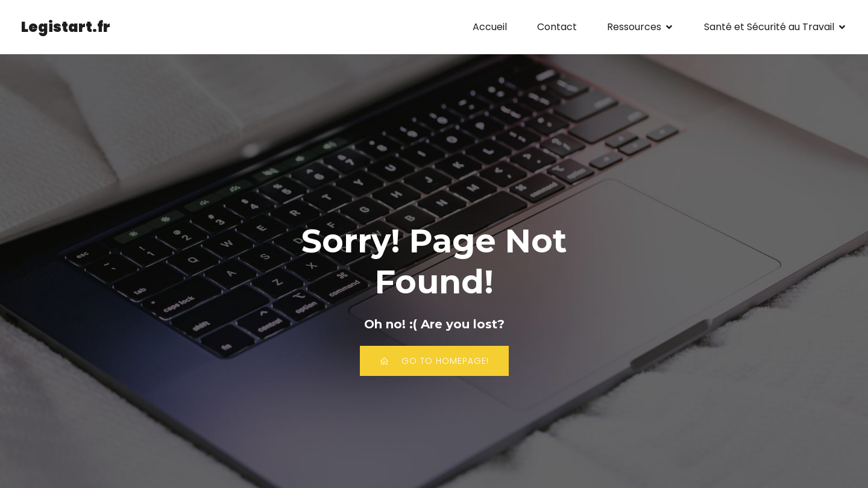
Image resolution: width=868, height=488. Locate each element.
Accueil (490, 27)
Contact (557, 27)
